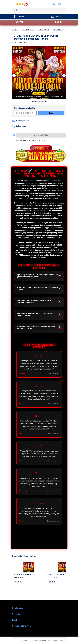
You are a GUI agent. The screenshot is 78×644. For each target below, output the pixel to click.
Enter (51, 113)
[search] (39, 10)
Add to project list (41, 135)
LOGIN (58, 22)
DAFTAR (20, 22)
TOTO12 (18, 582)
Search (15, 10)
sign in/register (29, 140)
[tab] (26, 590)
